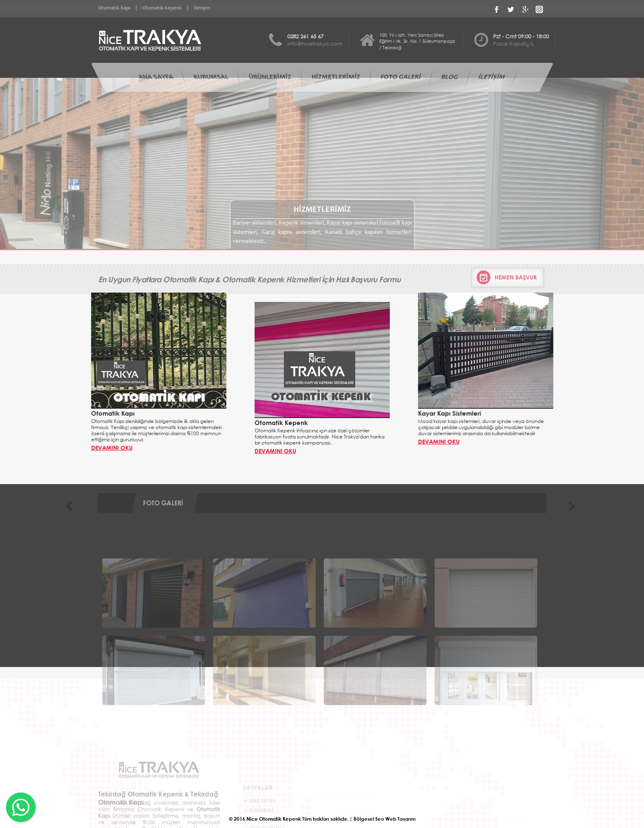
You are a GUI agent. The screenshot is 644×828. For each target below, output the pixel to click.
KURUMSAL (211, 78)
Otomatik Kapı (114, 7)
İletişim (202, 7)
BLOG (449, 78)
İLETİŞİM (491, 78)
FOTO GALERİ (401, 78)
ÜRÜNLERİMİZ (270, 78)
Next (576, 514)
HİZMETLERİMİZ (336, 78)
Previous (74, 514)
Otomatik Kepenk (162, 7)
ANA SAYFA (156, 78)
